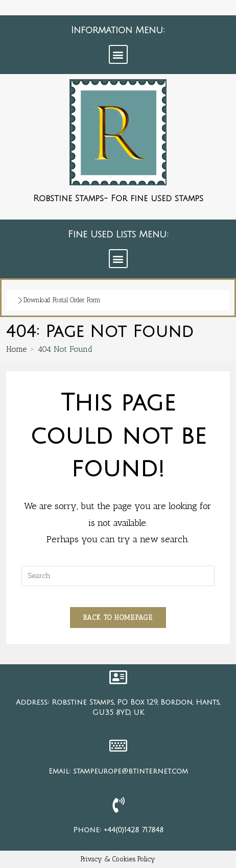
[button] (118, 54)
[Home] (16, 349)
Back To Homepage (118, 618)
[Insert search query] (118, 576)
